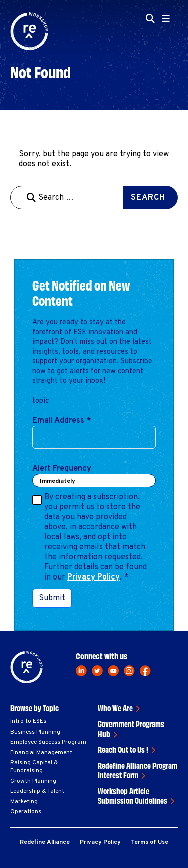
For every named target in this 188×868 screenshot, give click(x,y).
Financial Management (41, 753)
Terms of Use (150, 842)
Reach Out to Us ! (123, 749)
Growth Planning (33, 781)
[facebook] (145, 671)
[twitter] (97, 671)
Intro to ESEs (28, 721)
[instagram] (129, 671)
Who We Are (115, 708)
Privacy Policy (93, 577)
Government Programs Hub (131, 729)
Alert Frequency (62, 469)
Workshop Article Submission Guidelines (133, 796)
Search (148, 198)
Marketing (24, 802)
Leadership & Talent (37, 791)
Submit (52, 598)
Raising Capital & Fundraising (34, 767)
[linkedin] (81, 671)
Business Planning (35, 732)
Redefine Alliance (45, 842)
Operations (26, 812)
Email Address (61, 421)
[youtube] (113, 671)
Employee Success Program (48, 742)
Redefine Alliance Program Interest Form (138, 770)
